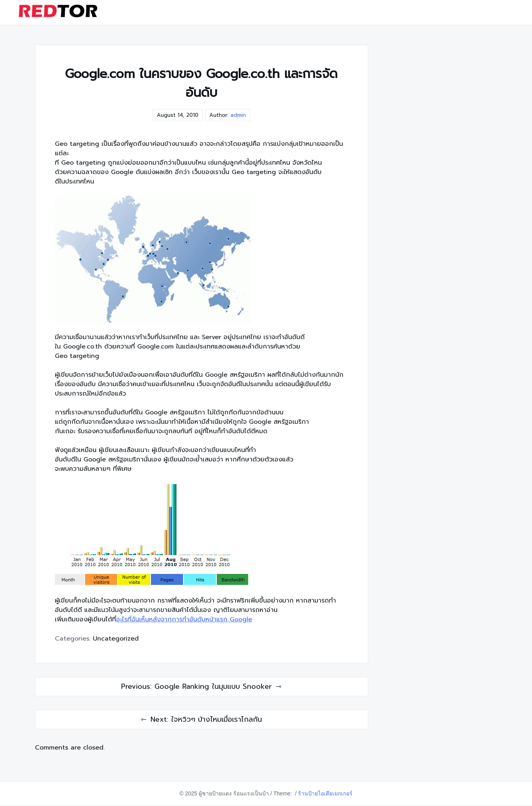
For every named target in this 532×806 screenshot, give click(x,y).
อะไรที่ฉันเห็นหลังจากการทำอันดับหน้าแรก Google (184, 619)
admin (238, 115)
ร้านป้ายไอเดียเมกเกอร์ (325, 793)
